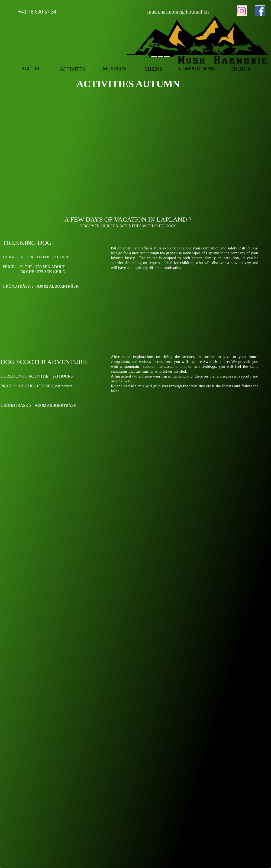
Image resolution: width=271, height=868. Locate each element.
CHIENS (153, 69)
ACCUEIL (32, 69)
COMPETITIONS (197, 69)
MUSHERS (114, 69)
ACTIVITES (72, 69)
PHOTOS (241, 69)
